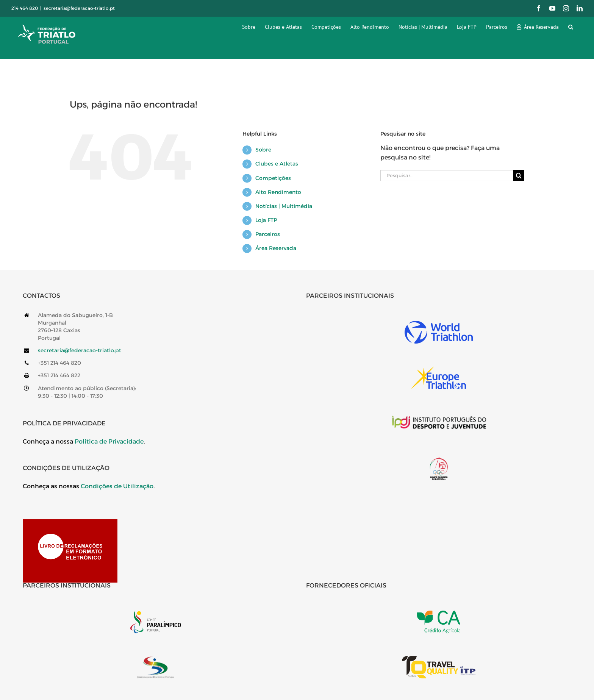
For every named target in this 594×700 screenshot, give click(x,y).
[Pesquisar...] (447, 176)
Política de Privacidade (109, 441)
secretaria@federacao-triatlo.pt (79, 8)
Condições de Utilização (117, 486)
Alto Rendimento (278, 192)
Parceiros (268, 234)
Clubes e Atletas (277, 164)
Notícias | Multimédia (284, 206)
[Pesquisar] (519, 176)
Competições (273, 178)
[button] (571, 27)
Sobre (263, 150)
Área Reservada (276, 248)
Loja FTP (266, 220)
